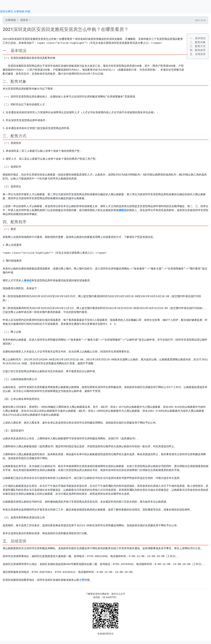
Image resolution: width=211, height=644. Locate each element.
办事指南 (19, 11)
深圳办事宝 (7, 11)
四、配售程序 (198, 50)
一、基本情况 (198, 38)
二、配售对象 (198, 42)
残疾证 (123, 210)
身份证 (28, 281)
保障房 (24, 20)
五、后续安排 (198, 54)
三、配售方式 (198, 46)
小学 (82, 580)
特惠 (28, 11)
